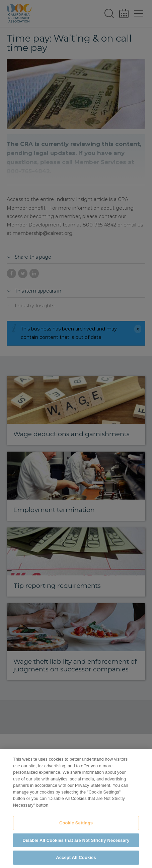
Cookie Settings (76, 823)
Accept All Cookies (76, 857)
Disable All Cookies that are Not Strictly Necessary (76, 840)
